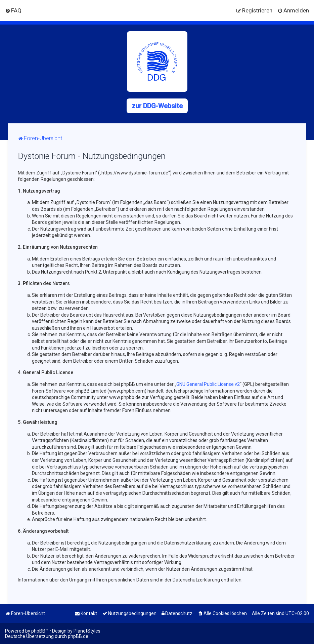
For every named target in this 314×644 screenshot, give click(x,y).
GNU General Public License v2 (208, 384)
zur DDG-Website (157, 106)
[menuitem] (13, 10)
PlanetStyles (87, 631)
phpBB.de (78, 636)
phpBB (38, 631)
